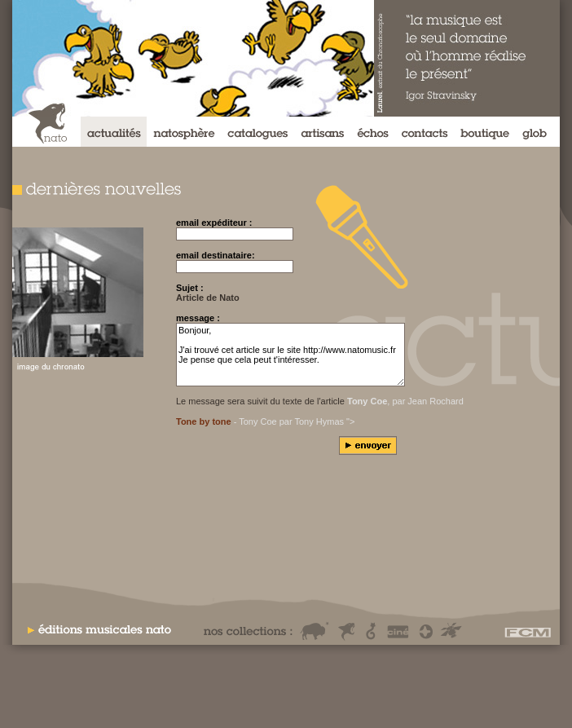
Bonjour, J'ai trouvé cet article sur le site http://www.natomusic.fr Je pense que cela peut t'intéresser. (290, 355)
